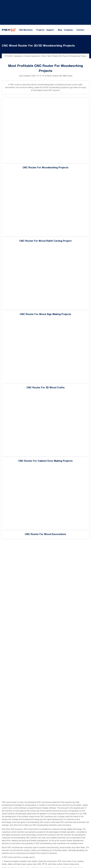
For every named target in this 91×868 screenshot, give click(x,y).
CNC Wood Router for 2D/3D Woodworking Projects (38, 45)
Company (68, 30)
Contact (80, 30)
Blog (60, 30)
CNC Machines (26, 30)
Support (50, 30)
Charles (55, 76)
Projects (40, 30)
